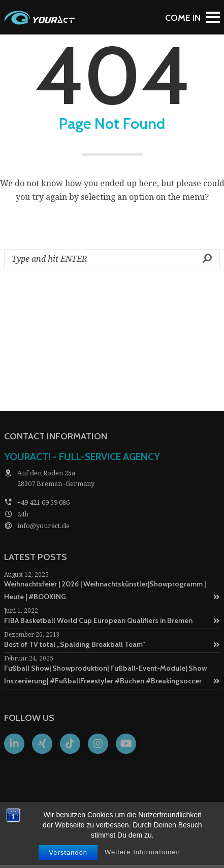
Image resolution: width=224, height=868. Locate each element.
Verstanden (68, 853)
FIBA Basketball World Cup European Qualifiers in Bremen (112, 620)
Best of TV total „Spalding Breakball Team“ (112, 644)
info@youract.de (43, 526)
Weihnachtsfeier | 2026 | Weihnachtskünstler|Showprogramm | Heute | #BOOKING (112, 590)
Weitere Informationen (142, 852)
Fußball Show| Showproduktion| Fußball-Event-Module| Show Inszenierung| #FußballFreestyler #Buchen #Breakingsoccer (112, 674)
